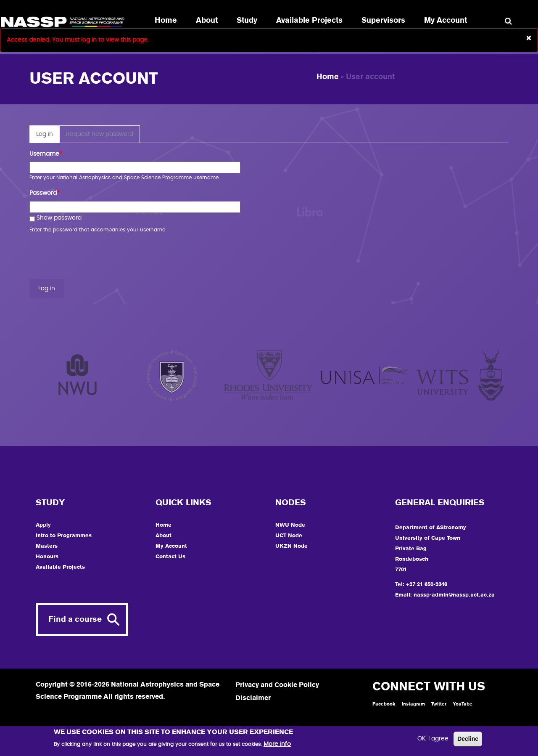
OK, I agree (433, 739)
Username (46, 154)
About (207, 21)
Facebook (384, 704)
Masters (47, 546)
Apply (43, 525)
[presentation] (93, 257)
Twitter (439, 704)
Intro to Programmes (64, 536)
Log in (48, 137)
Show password (55, 219)
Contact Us (170, 557)
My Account (446, 21)
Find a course (75, 619)
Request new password (100, 134)
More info (277, 744)
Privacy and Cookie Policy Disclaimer (277, 692)
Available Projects (309, 21)
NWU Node (290, 525)
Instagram (413, 704)
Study (247, 21)
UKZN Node (291, 546)
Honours (47, 557)
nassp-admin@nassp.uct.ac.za (454, 595)
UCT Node (289, 536)
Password (45, 193)
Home (166, 21)
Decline (468, 739)
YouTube (463, 704)
